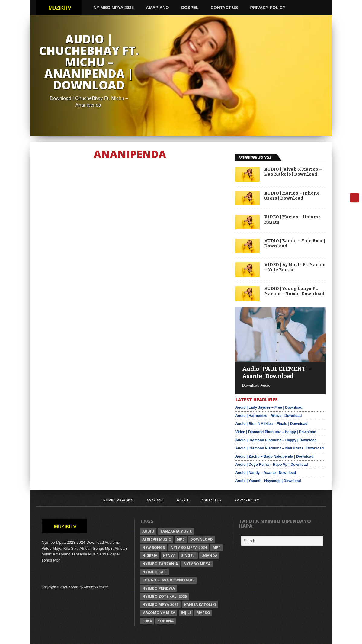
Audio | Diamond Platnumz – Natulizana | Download (280, 448)
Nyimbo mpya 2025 (160, 605)
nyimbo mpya (197, 564)
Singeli (188, 556)
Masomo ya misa (159, 613)
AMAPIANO (157, 8)
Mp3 (181, 539)
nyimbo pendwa (159, 588)
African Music (157, 539)
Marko (203, 613)
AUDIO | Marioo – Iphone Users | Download (292, 196)
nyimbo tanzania (160, 564)
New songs (154, 547)
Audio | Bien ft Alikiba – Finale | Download (272, 424)
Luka (147, 621)
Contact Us (224, 8)
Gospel (190, 8)
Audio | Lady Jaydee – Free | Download (269, 407)
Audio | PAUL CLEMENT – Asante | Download (276, 372)
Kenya (169, 556)
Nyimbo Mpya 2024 (189, 547)
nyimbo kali (154, 572)
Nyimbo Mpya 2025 (114, 8)
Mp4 (216, 547)
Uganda (209, 556)
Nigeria (150, 556)
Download (202, 539)
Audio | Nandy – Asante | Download (266, 473)
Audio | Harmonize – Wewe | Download (269, 416)
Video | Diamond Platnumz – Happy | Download (276, 432)
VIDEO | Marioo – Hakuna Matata (293, 220)
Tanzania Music (176, 531)
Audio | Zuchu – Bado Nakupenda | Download (275, 456)
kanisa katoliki (200, 605)
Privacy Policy (268, 8)
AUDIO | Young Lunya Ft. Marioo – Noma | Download (294, 291)
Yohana (166, 621)
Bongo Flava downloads (168, 580)
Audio (148, 531)
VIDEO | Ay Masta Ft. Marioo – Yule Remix (295, 267)
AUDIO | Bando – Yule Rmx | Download (295, 244)
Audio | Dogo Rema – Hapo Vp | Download (272, 465)
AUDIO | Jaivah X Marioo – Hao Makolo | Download (293, 172)
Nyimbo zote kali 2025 (165, 596)
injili (186, 613)
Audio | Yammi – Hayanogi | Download (268, 481)
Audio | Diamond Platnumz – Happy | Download (276, 440)
